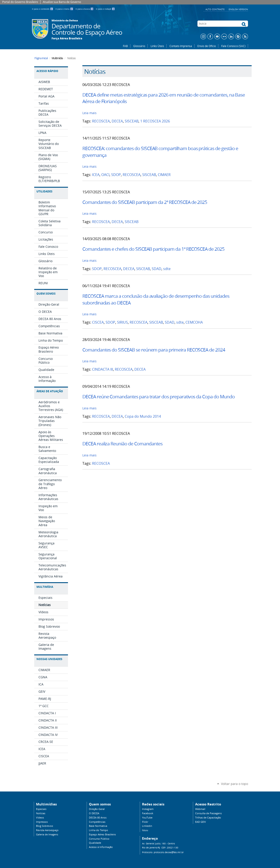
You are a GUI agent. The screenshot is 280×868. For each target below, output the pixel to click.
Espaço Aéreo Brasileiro (102, 834)
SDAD (157, 269)
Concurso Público (99, 839)
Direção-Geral (97, 809)
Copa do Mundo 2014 (143, 416)
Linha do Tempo (98, 830)
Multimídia (45, 587)
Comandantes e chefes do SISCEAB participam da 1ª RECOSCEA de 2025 (153, 249)
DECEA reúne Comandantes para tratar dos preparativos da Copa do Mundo (159, 397)
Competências (97, 822)
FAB (125, 46)
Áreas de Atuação (50, 391)
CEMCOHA (194, 322)
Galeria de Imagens (47, 834)
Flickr (145, 822)
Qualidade (95, 843)
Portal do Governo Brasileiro (20, 2)
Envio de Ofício (207, 46)
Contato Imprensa (181, 46)
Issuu (145, 830)
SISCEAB (132, 121)
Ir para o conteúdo (43, 9)
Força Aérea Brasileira (67, 38)
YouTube (147, 818)
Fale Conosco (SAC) (233, 46)
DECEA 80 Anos (98, 818)
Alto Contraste (215, 9)
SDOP (116, 175)
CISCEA (98, 322)
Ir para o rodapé (105, 9)
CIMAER (164, 175)
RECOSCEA (101, 121)
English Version (238, 9)
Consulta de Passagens (208, 813)
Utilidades (44, 191)
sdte (167, 269)
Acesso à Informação (101, 847)
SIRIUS (122, 322)
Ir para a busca (85, 9)
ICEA (96, 175)
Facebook (148, 813)
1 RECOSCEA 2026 (155, 121)
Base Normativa (98, 826)
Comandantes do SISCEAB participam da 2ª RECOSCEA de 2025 (145, 202)
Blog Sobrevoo (45, 826)
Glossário (139, 46)
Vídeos (40, 818)
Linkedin (147, 826)
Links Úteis (157, 46)
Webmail (200, 809)
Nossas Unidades (49, 659)
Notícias (41, 813)
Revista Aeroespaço (47, 830)
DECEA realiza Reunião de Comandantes (122, 444)
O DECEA (94, 813)
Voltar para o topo (235, 784)
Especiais (41, 809)
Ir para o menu (65, 9)
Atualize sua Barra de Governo (62, 2)
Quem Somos (46, 294)
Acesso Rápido (47, 71)
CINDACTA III (103, 369)
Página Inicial (41, 58)
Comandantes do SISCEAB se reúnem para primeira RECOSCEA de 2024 (154, 350)
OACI (105, 175)
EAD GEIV (201, 822)
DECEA (117, 121)
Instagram (148, 809)
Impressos (42, 822)
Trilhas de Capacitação (208, 818)
